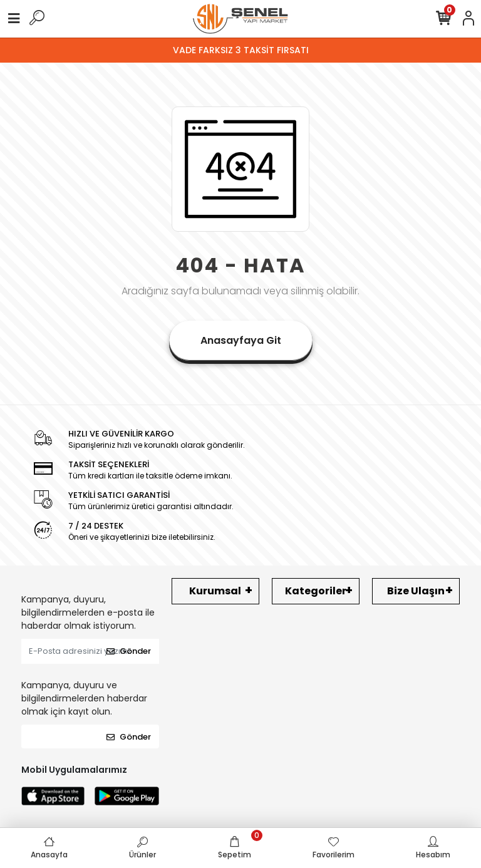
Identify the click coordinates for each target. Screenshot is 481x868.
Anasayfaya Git (241, 340)
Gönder (129, 651)
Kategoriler (316, 591)
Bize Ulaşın (416, 591)
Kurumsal (215, 591)
